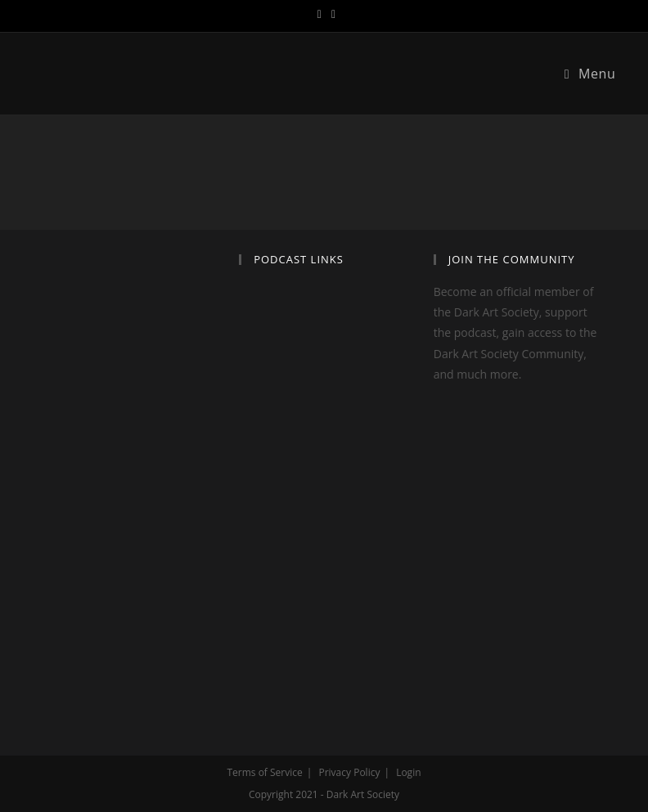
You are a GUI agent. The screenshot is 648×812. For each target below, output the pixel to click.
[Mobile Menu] (590, 74)
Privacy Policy (349, 772)
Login (408, 772)
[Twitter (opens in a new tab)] (319, 14)
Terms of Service (264, 772)
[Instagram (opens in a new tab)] (331, 14)
